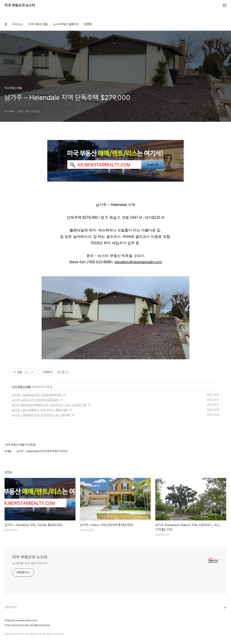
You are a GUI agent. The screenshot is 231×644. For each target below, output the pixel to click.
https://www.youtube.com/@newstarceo (27, 625)
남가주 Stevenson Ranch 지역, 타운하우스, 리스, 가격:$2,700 (49, 405)
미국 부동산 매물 (38, 24)
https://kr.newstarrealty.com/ (21, 621)
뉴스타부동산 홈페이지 (66, 24)
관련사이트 (11, 607)
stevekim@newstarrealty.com (138, 262)
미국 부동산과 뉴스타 (20, 5)
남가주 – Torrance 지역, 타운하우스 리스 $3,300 (41, 415)
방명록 (88, 24)
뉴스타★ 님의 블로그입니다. (30, 563)
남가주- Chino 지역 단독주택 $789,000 (35, 400)
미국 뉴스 (18, 24)
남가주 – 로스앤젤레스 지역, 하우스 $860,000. (40, 410)
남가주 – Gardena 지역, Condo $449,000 (36, 395)
